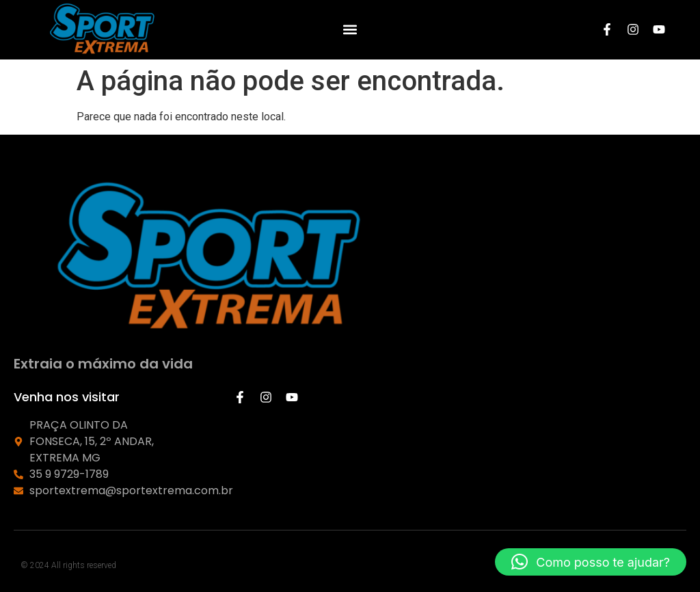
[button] (350, 30)
